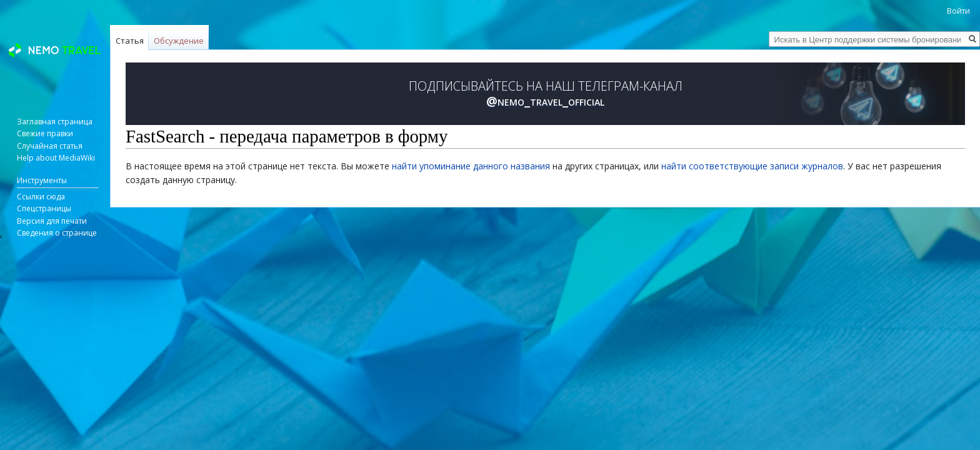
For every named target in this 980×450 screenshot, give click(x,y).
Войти (958, 11)
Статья (130, 41)
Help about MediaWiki (56, 158)
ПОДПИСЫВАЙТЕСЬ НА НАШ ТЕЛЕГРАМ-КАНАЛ (546, 94)
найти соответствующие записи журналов (752, 166)
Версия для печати (52, 221)
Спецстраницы (44, 208)
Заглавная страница (55, 122)
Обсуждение (179, 41)
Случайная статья (50, 146)
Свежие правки (45, 133)
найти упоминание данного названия (471, 166)
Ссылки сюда (41, 197)
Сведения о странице (57, 233)
